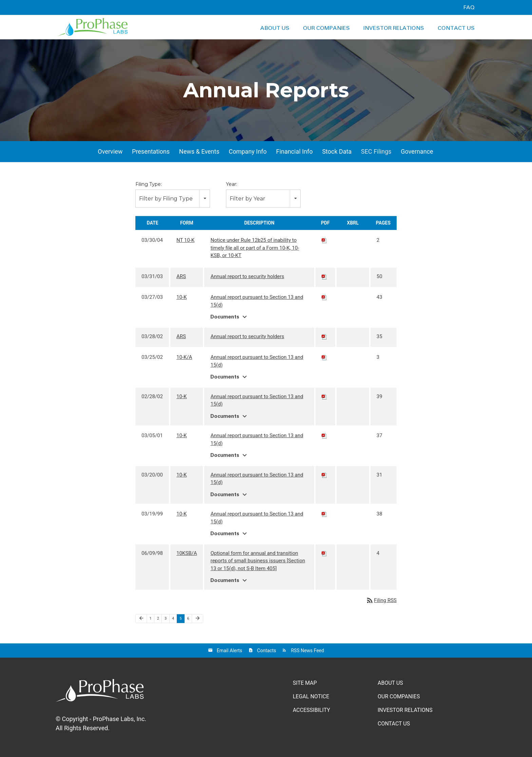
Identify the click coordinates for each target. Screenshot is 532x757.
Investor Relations (394, 28)
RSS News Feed (307, 651)
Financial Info (294, 151)
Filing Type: (149, 184)
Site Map (305, 683)
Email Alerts (230, 651)
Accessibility (311, 710)
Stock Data (337, 151)
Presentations (151, 151)
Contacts (267, 651)
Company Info (248, 151)
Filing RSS (381, 600)
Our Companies (326, 28)
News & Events (199, 151)
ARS (181, 276)
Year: (232, 184)
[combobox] (173, 199)
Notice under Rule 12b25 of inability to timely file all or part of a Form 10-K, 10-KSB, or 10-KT (255, 248)
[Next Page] (197, 619)
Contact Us (456, 28)
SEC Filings (376, 151)
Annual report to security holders (247, 276)
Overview (110, 151)
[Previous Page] (141, 619)
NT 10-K (185, 240)
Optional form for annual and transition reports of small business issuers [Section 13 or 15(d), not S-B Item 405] (258, 561)
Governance (417, 151)
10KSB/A (187, 553)
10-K (182, 297)
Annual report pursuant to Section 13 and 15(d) (257, 301)
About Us (275, 28)
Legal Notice (311, 696)
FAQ (469, 7)
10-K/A (184, 357)
